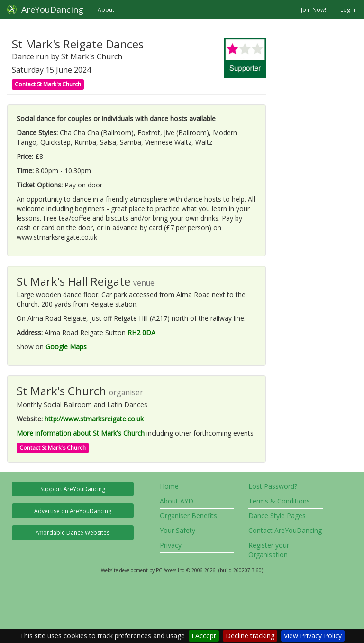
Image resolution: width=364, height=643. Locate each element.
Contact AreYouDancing (285, 530)
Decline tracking (250, 636)
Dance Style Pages (277, 516)
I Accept (204, 636)
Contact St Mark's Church (48, 84)
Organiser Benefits (188, 516)
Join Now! (314, 9)
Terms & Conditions (279, 501)
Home (169, 486)
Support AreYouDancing (73, 489)
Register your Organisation (269, 550)
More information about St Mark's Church (81, 433)
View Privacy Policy (313, 636)
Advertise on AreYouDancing (73, 511)
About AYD (177, 501)
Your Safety (177, 530)
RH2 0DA (141, 332)
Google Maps (66, 347)
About (106, 9)
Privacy (171, 545)
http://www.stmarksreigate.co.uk (94, 419)
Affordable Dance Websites (73, 533)
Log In (349, 9)
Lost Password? (273, 486)
